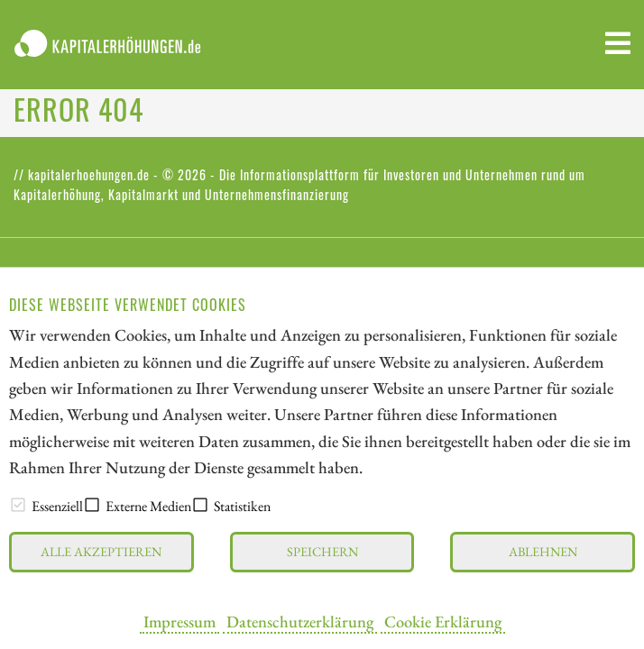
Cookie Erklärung (443, 621)
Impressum (179, 621)
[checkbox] (18, 505)
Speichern (322, 551)
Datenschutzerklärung (300, 621)
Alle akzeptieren (101, 551)
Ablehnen (543, 551)
